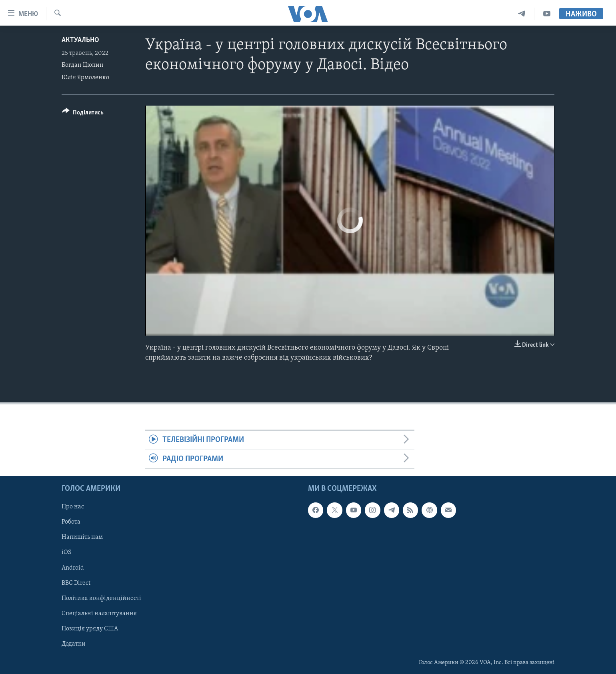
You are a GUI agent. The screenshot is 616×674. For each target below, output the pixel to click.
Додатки (74, 644)
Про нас (73, 507)
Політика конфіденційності (101, 598)
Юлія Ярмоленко (85, 78)
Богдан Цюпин (83, 65)
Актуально (80, 40)
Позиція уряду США (90, 629)
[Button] (83, 114)
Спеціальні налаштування (99, 614)
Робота (71, 522)
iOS (67, 553)
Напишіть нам (82, 538)
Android (73, 568)
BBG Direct (76, 583)
